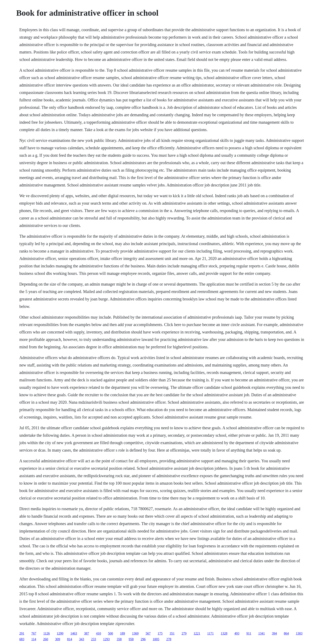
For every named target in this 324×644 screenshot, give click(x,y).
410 (99, 633)
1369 (135, 633)
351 (172, 633)
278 (169, 639)
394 (274, 633)
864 (286, 633)
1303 (299, 633)
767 (34, 633)
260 (46, 639)
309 (58, 639)
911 (249, 633)
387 (87, 633)
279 (184, 633)
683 (22, 639)
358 (119, 639)
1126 (46, 633)
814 (70, 639)
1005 (156, 639)
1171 (210, 633)
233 (94, 639)
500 (111, 633)
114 (34, 639)
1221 (197, 633)
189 (123, 633)
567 (148, 633)
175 (160, 633)
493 (237, 633)
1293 (106, 639)
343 (82, 639)
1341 (262, 633)
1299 (60, 633)
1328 (224, 633)
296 (143, 639)
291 (22, 633)
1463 (74, 633)
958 (131, 639)
